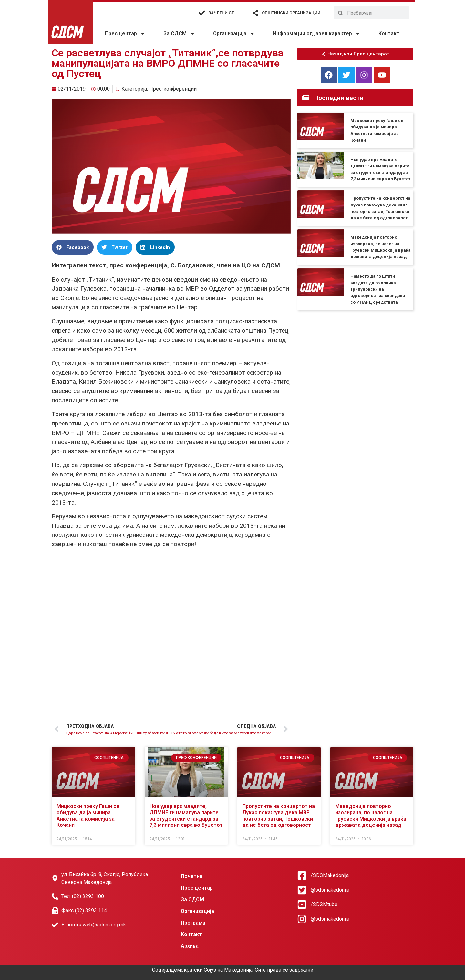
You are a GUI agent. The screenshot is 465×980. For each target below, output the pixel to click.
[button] (73, 247)
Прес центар (125, 34)
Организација (234, 34)
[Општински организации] (255, 13)
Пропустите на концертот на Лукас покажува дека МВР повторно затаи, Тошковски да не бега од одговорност (279, 816)
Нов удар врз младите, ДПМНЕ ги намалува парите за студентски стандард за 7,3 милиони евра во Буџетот (186, 816)
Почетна (192, 876)
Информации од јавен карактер (317, 34)
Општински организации (291, 13)
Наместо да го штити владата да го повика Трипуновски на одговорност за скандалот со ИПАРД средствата (379, 289)
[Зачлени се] (202, 13)
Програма (193, 923)
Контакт (389, 33)
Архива (190, 946)
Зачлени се (221, 13)
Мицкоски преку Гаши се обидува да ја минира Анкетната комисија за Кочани (88, 816)
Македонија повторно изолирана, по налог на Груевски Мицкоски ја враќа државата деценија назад (371, 816)
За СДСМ (179, 34)
